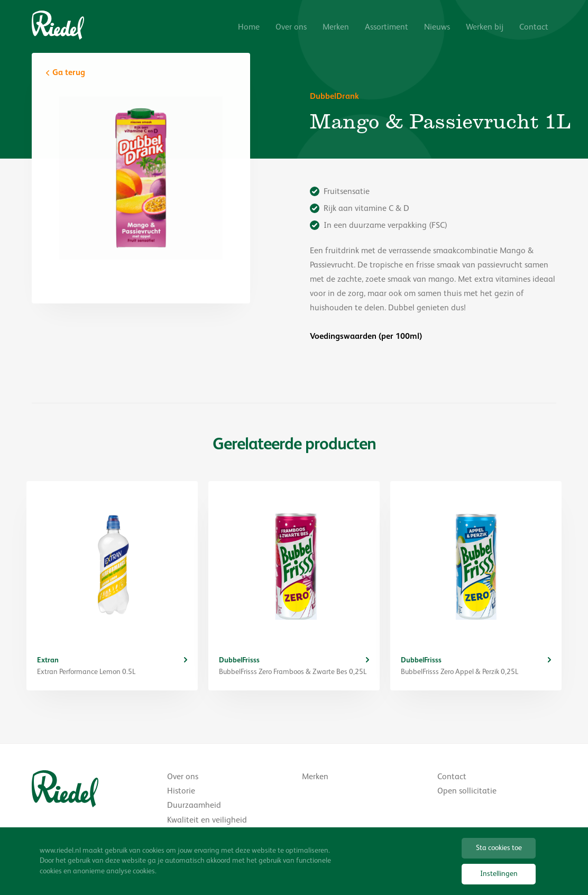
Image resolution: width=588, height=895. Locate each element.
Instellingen (499, 874)
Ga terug (69, 73)
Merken (336, 27)
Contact (534, 27)
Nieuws (437, 27)
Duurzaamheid (194, 806)
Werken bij (485, 27)
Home (249, 27)
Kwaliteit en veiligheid (207, 820)
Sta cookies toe (499, 848)
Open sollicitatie (467, 791)
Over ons (291, 27)
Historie (181, 791)
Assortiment (387, 27)
